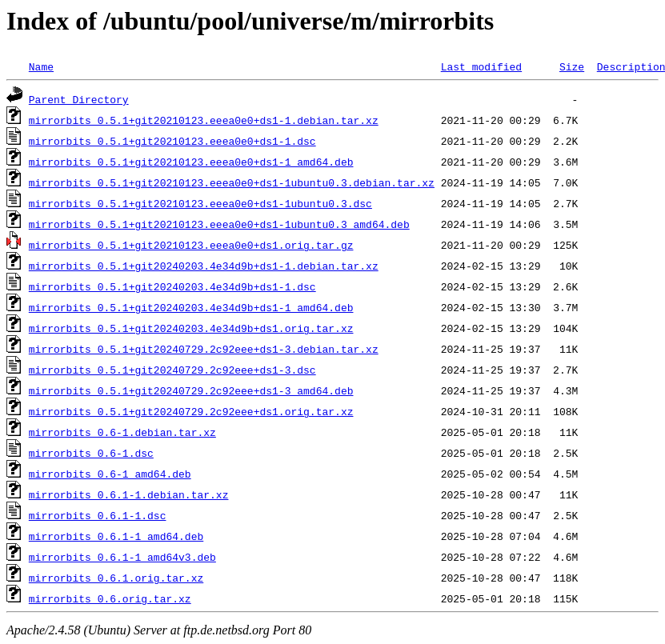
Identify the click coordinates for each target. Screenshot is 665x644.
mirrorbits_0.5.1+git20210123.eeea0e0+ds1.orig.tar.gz (191, 245)
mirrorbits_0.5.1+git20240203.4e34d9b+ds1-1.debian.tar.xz (204, 266)
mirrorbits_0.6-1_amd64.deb (110, 474)
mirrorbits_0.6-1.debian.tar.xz (122, 432)
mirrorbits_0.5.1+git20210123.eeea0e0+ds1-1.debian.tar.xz (204, 120)
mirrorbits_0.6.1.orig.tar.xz (116, 578)
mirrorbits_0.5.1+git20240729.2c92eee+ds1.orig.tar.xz (191, 411)
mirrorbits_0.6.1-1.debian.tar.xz (129, 494)
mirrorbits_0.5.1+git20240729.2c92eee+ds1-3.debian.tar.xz (204, 349)
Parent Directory (79, 99)
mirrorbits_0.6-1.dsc (91, 453)
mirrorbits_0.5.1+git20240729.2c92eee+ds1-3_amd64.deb (191, 390)
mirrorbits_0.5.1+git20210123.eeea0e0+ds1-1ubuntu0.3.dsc (200, 203)
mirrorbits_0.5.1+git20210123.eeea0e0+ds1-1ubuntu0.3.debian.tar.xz (232, 182)
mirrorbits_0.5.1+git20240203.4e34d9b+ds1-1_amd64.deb (191, 307)
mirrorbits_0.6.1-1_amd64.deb (116, 536)
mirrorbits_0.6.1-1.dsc (98, 515)
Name (41, 66)
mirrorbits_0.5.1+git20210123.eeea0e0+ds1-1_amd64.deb (191, 162)
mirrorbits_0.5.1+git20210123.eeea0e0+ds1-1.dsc (172, 141)
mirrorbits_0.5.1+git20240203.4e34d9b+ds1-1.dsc (172, 286)
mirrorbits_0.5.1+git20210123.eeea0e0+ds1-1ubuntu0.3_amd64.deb (219, 224)
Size (572, 66)
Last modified (481, 66)
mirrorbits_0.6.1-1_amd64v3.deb (122, 557)
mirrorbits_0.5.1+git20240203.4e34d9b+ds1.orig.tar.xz (191, 328)
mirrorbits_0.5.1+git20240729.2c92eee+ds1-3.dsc (172, 370)
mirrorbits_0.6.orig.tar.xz (110, 598)
